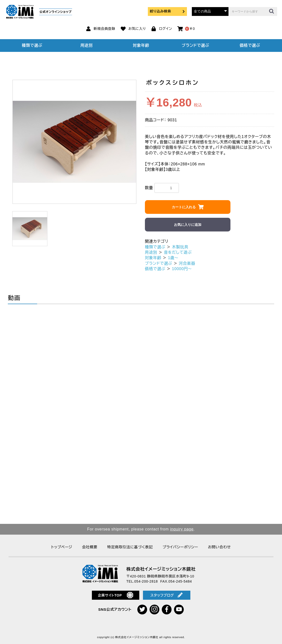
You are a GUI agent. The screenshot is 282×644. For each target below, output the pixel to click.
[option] (74, 142)
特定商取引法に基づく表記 (130, 547)
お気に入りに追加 (188, 225)
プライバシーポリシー (180, 547)
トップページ (62, 547)
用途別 (87, 45)
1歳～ (173, 258)
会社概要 (90, 547)
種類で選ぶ (32, 45)
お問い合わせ (219, 547)
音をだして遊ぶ (178, 252)
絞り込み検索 (167, 11)
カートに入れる (184, 207)
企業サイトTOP (115, 595)
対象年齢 (141, 45)
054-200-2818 (146, 581)
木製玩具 (180, 247)
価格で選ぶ (250, 45)
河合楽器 (187, 263)
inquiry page (182, 529)
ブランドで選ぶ (195, 45)
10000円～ (182, 269)
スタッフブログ (166, 595)
